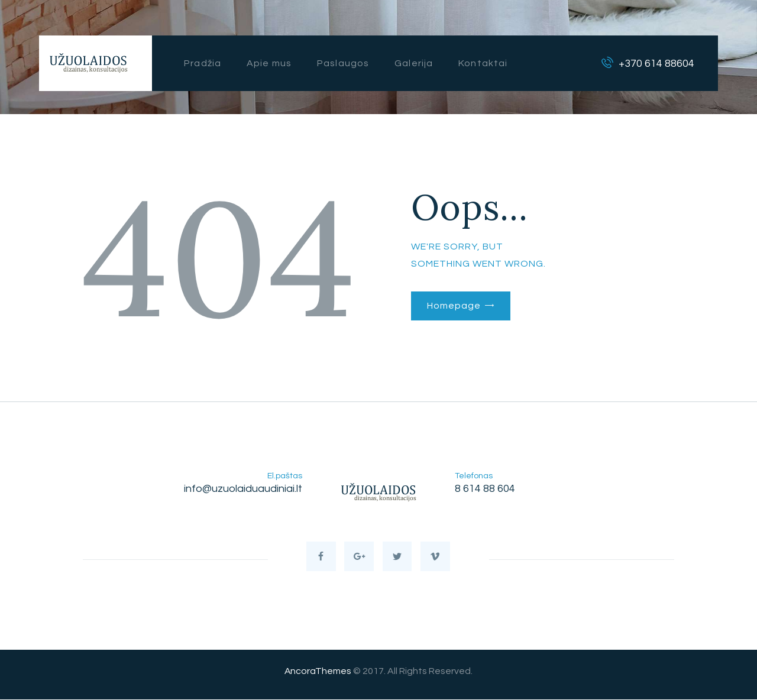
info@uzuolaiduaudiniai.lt (243, 489)
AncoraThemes (318, 672)
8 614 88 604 (485, 489)
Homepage (454, 306)
